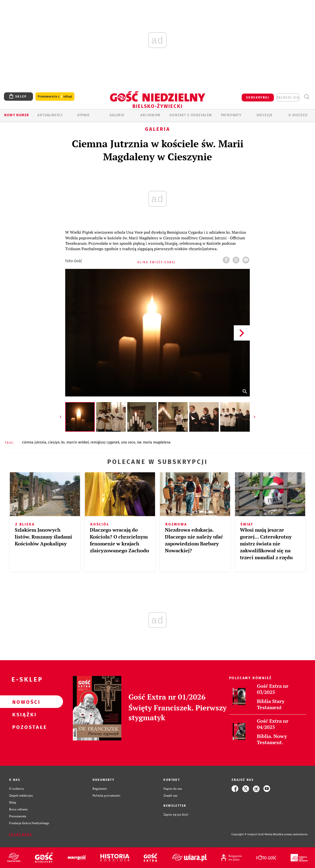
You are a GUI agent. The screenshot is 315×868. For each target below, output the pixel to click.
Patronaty (231, 115)
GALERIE (117, 115)
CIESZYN (54, 442)
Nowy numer (17, 115)
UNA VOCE (128, 442)
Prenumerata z (55, 97)
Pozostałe (24, 727)
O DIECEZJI (298, 115)
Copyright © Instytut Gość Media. (252, 834)
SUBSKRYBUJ (258, 98)
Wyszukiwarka (307, 97)
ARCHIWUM (150, 115)
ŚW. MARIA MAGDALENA (154, 442)
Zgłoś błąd (20, 835)
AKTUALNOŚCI (50, 115)
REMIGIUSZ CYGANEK (105, 442)
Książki (24, 714)
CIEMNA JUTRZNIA (34, 442)
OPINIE (83, 115)
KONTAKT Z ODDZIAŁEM (191, 115)
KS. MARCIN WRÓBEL (75, 442)
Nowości (24, 702)
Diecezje (265, 115)
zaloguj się (288, 98)
